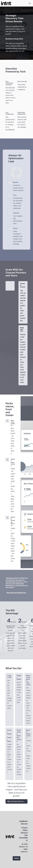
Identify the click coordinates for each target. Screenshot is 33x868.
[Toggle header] (30, 3)
